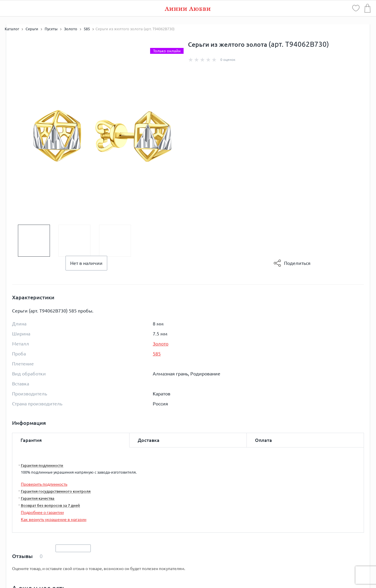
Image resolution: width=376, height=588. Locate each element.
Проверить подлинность (44, 484)
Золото (161, 344)
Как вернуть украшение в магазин (54, 519)
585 (157, 354)
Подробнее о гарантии (42, 512)
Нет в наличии (86, 263)
